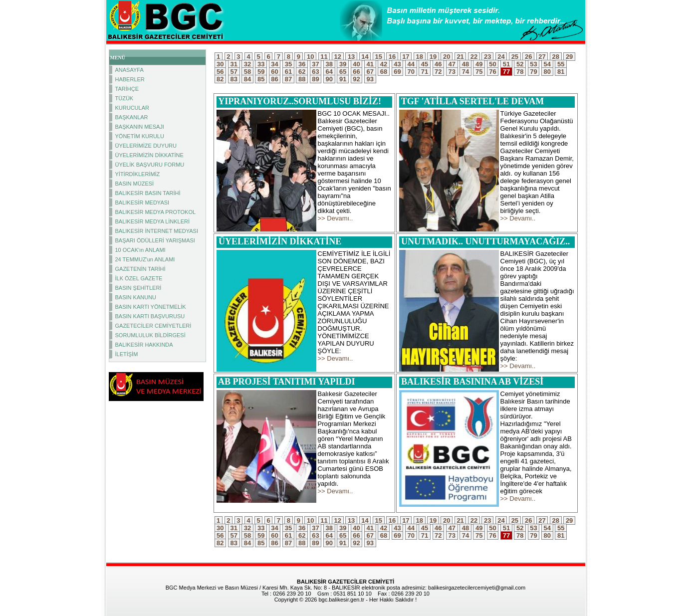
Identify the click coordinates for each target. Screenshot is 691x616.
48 (465, 64)
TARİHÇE (127, 89)
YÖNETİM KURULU (140, 136)
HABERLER (130, 79)
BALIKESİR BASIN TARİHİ (148, 193)
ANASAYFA (129, 70)
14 (365, 57)
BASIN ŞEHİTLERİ (138, 288)
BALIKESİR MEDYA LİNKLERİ (153, 221)
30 (221, 64)
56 (221, 72)
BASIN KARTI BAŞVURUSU (150, 316)
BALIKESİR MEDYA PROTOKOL (156, 212)
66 (357, 72)
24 (501, 57)
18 (420, 57)
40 (357, 64)
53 (534, 64)
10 (310, 57)
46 (439, 64)
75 (479, 72)
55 (561, 64)
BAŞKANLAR (132, 117)
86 (275, 79)
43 (398, 64)
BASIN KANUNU (136, 297)
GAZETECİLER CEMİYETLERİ (153, 326)
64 (329, 72)
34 (275, 64)
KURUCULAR (132, 108)
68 (384, 72)
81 (561, 72)
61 (288, 72)
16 (392, 57)
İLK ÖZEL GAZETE (139, 278)
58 (247, 72)
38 (329, 64)
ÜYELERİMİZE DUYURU (146, 146)
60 (275, 72)
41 (370, 64)
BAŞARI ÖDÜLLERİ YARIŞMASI (155, 240)
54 (547, 64)
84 (247, 79)
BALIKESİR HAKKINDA (144, 345)
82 (221, 79)
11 (324, 57)
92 (357, 79)
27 (542, 57)
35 (288, 64)
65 (343, 72)
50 (493, 64)
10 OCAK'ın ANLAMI (140, 250)
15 (379, 57)
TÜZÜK (124, 98)
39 (343, 64)
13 (351, 57)
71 (425, 72)
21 (461, 57)
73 (452, 72)
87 (288, 79)
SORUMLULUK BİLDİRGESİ (150, 335)
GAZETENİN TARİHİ (140, 269)
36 (302, 64)
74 (465, 72)
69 (398, 72)
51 (506, 64)
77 (506, 72)
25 (515, 57)
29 (569, 57)
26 (528, 57)
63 (316, 72)
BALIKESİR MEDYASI (142, 203)
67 (370, 72)
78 (520, 72)
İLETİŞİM (127, 354)
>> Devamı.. (336, 218)
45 (425, 64)
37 (316, 64)
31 (234, 64)
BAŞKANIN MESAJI (140, 127)
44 (411, 64)
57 (234, 72)
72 (439, 72)
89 (316, 79)
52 (520, 64)
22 (474, 57)
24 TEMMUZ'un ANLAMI (145, 259)
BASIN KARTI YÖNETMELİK (151, 307)
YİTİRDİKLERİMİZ (138, 174)
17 (406, 57)
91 (343, 79)
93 (370, 79)
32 (247, 64)
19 (433, 57)
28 (556, 57)
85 (261, 79)
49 (479, 64)
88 (302, 79)
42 (384, 64)
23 (487, 57)
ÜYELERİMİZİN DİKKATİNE (149, 155)
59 (261, 72)
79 (534, 72)
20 (447, 57)
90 (329, 79)
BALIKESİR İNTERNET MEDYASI (157, 231)
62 (302, 72)
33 (261, 64)
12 (338, 57)
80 (547, 72)
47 (452, 64)
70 (411, 72)
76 (493, 72)
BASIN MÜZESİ (135, 184)
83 (234, 79)
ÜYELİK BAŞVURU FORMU (150, 165)
